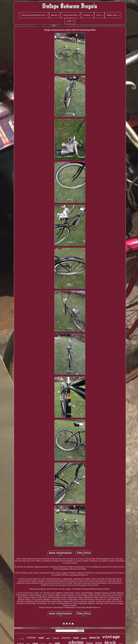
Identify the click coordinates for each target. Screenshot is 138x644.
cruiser (31, 637)
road (76, 638)
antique (84, 638)
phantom (66, 638)
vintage (111, 637)
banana (56, 638)
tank (41, 638)
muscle (95, 638)
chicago (22, 639)
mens (48, 638)
